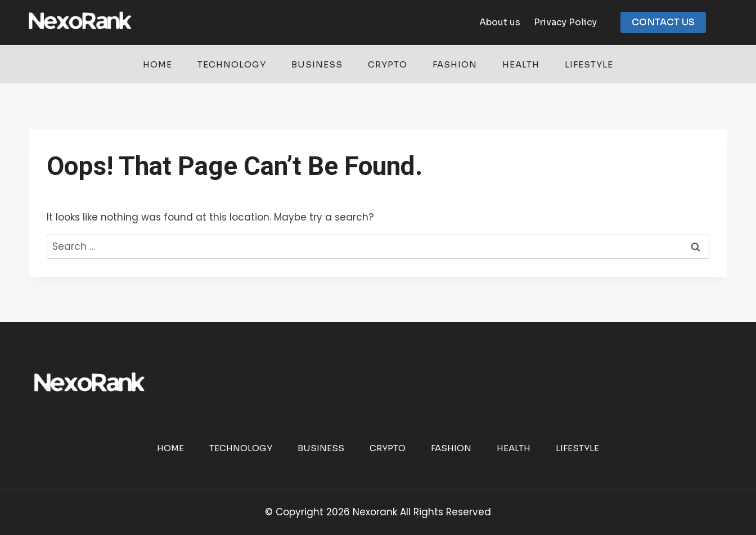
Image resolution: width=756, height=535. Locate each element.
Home (157, 64)
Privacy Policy (565, 22)
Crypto (388, 64)
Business (317, 64)
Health (521, 64)
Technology (232, 64)
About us (500, 22)
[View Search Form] (732, 23)
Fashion (455, 64)
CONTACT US (663, 22)
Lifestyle (589, 64)
